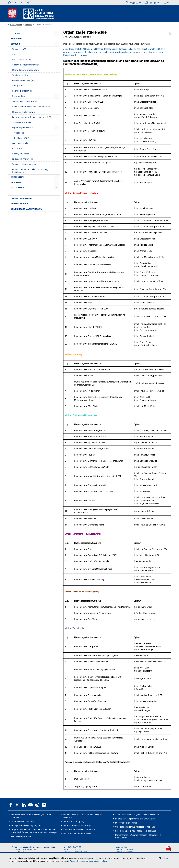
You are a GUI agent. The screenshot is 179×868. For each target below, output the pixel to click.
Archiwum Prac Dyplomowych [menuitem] (26, 65)
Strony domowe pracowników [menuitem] (26, 70)
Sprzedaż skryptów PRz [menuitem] (23, 159)
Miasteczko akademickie (126, 823)
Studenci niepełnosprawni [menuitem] (36, 112)
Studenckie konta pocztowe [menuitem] (25, 164)
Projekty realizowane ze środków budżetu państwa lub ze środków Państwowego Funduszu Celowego (34, 831)
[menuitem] (57, 33)
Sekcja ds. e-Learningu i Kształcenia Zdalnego (136, 831)
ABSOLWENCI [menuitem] (17, 182)
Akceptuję (164, 858)
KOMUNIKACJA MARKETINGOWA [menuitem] (35, 209)
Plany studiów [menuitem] (19, 96)
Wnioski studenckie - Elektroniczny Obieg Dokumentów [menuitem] (30, 171)
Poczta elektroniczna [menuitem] (22, 59)
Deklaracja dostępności (125, 849)
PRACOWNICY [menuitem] (17, 188)
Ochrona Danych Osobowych (24, 821)
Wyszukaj (133, 3)
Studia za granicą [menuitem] (20, 75)
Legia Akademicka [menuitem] (20, 143)
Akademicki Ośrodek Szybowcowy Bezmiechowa (137, 815)
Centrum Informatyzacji (74, 821)
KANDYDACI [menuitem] (16, 39)
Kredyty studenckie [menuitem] (21, 154)
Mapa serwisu (121, 847)
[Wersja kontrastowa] (9, 3)
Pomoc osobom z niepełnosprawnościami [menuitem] (31, 107)
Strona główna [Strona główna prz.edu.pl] (16, 25)
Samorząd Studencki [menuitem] (21, 122)
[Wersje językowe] (166, 3)
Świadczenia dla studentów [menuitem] (36, 101)
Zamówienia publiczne (21, 836)
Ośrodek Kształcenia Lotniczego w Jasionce (135, 827)
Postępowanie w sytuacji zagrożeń (27, 825)
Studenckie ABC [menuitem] (19, 49)
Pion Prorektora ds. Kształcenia (77, 834)
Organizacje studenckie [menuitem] (23, 128)
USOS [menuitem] (15, 54)
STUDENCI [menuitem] (16, 44)
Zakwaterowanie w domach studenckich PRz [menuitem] (32, 117)
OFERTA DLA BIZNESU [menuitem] (35, 198)
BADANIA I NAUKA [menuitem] (35, 204)
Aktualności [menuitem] (19, 133)
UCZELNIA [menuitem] (16, 33)
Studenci (28, 25)
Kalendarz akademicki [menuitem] (22, 91)
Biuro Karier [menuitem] (17, 148)
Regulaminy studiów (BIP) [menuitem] (24, 80)
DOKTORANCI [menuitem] (17, 177)
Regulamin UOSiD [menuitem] (21, 138)
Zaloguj (152, 3)
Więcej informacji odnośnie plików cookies (88, 861)
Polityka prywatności (124, 852)
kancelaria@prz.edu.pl (78, 852)
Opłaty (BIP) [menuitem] (18, 86)
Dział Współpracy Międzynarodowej (79, 830)
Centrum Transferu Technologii (77, 825)
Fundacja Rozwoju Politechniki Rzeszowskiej (135, 819)
